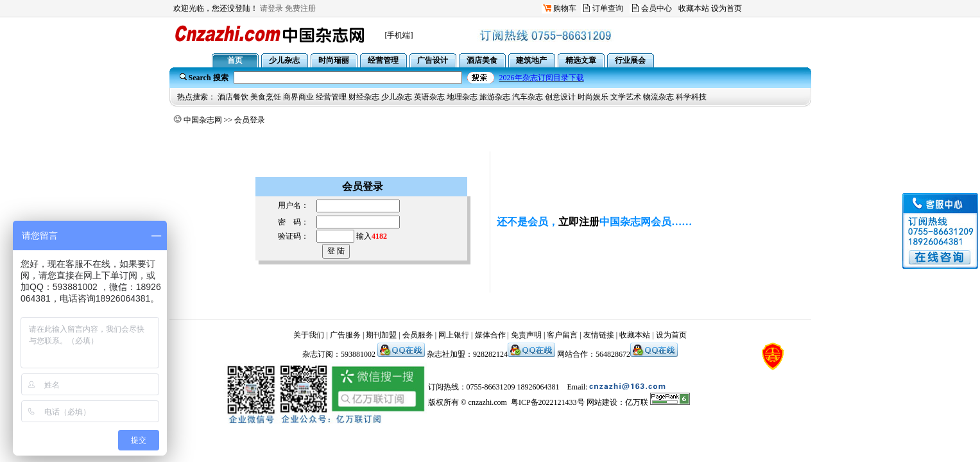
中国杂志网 (203, 120)
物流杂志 (658, 97)
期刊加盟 (381, 335)
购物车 (565, 8)
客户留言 (562, 335)
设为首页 (726, 8)
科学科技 (691, 97)
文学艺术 (626, 97)
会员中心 (657, 8)
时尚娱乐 (593, 97)
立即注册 (579, 222)
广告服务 (345, 335)
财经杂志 (364, 97)
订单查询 (608, 8)
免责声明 (526, 335)
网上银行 (454, 335)
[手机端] (399, 35)
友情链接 (599, 335)
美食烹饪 (266, 97)
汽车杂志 (528, 97)
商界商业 (298, 97)
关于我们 (309, 335)
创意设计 (560, 97)
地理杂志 (462, 97)
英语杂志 (429, 97)
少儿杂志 (397, 97)
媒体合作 (490, 335)
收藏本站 (694, 8)
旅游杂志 (495, 97)
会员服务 (418, 335)
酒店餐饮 (233, 97)
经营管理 (331, 97)
